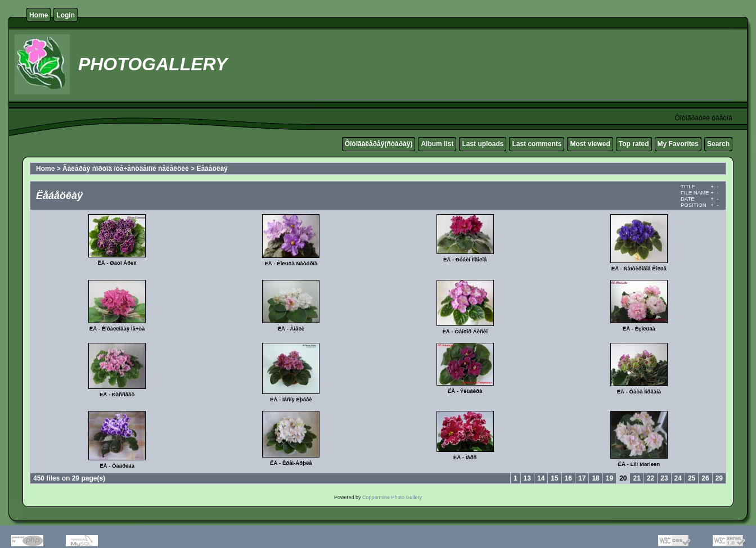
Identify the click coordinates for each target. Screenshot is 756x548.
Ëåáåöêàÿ (212, 169)
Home (39, 15)
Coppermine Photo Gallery (392, 497)
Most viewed (590, 144)
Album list (437, 144)
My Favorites (678, 144)
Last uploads (483, 144)
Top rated (634, 144)
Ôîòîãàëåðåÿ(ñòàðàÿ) (379, 144)
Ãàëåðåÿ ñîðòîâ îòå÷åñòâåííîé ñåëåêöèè (126, 169)
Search (718, 144)
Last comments (537, 144)
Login (66, 15)
